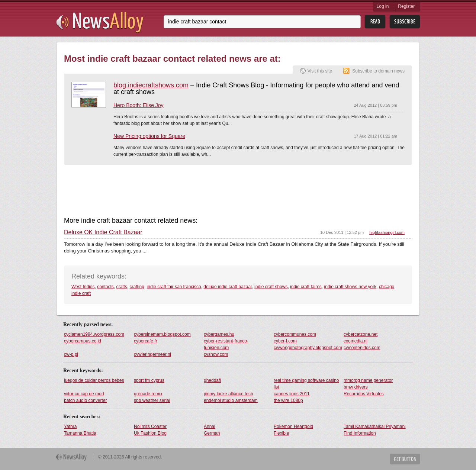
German (212, 433)
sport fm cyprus (149, 380)
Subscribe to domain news (378, 71)
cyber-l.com (285, 341)
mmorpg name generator (368, 380)
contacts (105, 287)
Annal (210, 426)
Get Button (405, 459)
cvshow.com (216, 354)
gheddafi (212, 380)
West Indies (83, 287)
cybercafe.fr (146, 341)
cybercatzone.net (361, 334)
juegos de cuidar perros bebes (94, 380)
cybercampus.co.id (83, 341)
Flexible (281, 433)
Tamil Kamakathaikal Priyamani (375, 426)
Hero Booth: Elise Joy (139, 105)
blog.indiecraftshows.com (151, 85)
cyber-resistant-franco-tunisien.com (226, 344)
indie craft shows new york (350, 287)
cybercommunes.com (295, 334)
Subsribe (405, 22)
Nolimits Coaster (150, 426)
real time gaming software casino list (306, 384)
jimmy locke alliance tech (229, 394)
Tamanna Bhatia (80, 433)
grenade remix (148, 394)
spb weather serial (152, 400)
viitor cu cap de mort (84, 394)
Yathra (70, 426)
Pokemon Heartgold (293, 426)
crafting (137, 287)
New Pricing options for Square (149, 136)
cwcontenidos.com (362, 348)
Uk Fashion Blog (150, 433)
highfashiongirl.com (387, 232)
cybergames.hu (219, 334)
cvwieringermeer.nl (152, 354)
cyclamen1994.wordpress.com (94, 334)
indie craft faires (306, 287)
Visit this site (320, 71)
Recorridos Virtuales (364, 394)
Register (406, 6)
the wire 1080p (288, 400)
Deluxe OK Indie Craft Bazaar (103, 232)
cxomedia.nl (356, 341)
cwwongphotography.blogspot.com (308, 348)
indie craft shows (271, 287)
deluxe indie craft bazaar (228, 287)
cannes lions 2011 (292, 394)
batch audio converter (85, 400)
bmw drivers (356, 387)
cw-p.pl (71, 354)
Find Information (360, 433)
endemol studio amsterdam (231, 400)
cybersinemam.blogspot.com (162, 334)
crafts (122, 287)
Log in (383, 6)
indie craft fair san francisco (174, 287)
